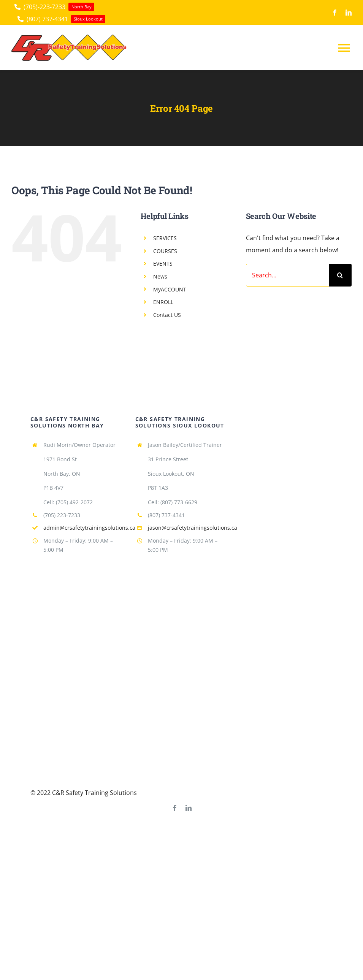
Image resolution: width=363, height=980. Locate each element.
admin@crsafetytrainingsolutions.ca (89, 528)
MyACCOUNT (170, 289)
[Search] (340, 275)
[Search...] (287, 275)
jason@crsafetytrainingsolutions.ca (193, 528)
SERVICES (165, 238)
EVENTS (163, 264)
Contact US (167, 315)
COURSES (165, 251)
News (160, 276)
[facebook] (335, 13)
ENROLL (163, 302)
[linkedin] (349, 13)
